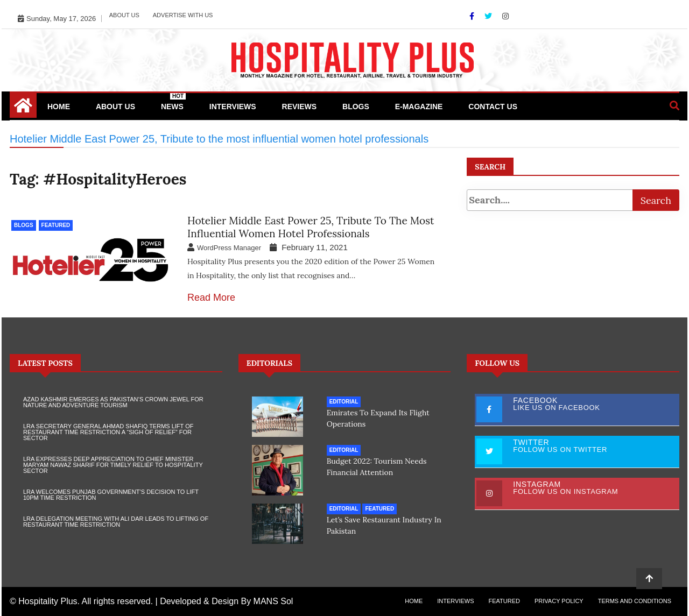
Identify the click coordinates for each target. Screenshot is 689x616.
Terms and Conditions (635, 601)
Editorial (344, 402)
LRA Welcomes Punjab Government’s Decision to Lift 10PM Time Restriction (111, 495)
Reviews (300, 107)
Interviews (233, 107)
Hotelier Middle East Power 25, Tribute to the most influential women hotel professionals (311, 227)
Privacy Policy (559, 601)
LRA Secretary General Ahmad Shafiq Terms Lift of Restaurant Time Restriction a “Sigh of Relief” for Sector (108, 432)
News (173, 102)
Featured (56, 225)
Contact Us (493, 107)
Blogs (356, 107)
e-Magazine (419, 107)
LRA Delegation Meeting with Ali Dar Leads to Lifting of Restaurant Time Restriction (116, 522)
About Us (124, 15)
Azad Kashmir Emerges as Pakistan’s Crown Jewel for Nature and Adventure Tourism (113, 402)
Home (59, 107)
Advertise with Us (183, 15)
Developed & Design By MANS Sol (226, 601)
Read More (211, 298)
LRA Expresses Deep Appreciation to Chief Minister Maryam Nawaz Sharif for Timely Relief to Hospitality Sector (113, 465)
